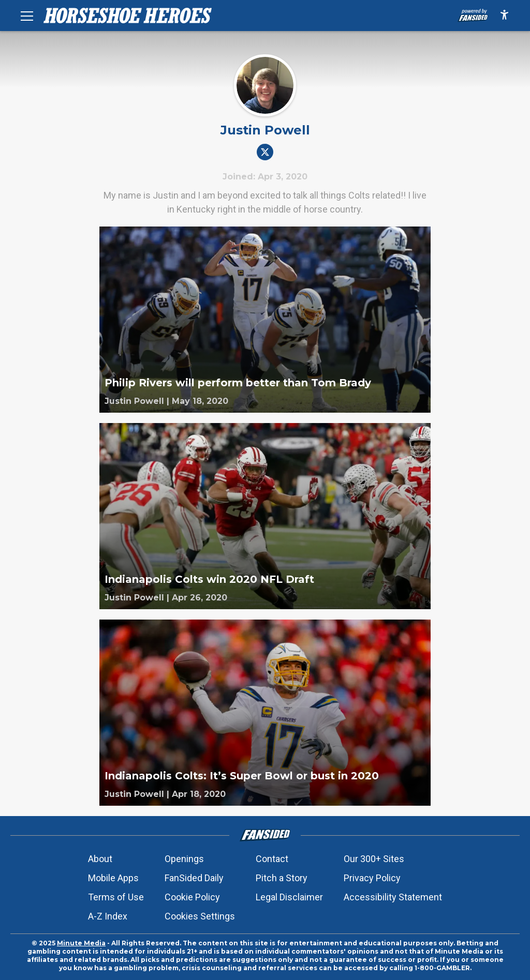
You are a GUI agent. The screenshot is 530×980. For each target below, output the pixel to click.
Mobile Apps (113, 878)
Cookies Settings (200, 916)
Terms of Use (116, 897)
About (100, 859)
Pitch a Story (282, 878)
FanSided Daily (194, 878)
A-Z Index (108, 916)
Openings (184, 859)
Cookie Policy (192, 897)
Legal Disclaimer (289, 897)
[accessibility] (504, 16)
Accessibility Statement (393, 897)
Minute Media (81, 943)
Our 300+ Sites (374, 859)
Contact (272, 859)
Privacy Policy (372, 878)
